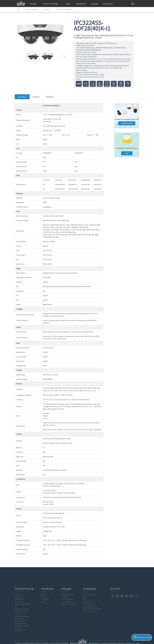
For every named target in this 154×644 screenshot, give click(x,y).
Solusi (69, 4)
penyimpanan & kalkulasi (25, 610)
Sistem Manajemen (91, 605)
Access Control (22, 612)
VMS (18, 600)
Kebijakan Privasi (99, 637)
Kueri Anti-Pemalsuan (70, 598)
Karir (86, 593)
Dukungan (95, 4)
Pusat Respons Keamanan (93, 603)
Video (45, 595)
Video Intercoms (22, 615)
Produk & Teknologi (51, 4)
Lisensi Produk (68, 595)
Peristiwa (46, 591)
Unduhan (52, 98)
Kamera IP (20, 588)
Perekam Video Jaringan (25, 598)
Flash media (21, 624)
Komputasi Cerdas (23, 617)
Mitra (86, 591)
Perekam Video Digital (24, 603)
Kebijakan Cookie (111, 637)
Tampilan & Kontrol (23, 605)
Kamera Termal (22, 595)
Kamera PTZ (21, 593)
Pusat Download (69, 593)
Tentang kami (109, 4)
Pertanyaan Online (90, 598)
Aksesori (38, 98)
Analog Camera (22, 591)
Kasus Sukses (48, 593)
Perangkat (67, 591)
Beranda (33, 4)
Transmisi (20, 607)
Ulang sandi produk (69, 588)
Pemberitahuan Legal (91, 600)
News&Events (82, 4)
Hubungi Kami (89, 595)
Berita (45, 588)
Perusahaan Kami (90, 588)
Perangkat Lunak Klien (24, 619)
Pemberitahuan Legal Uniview (127, 637)
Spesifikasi (24, 98)
